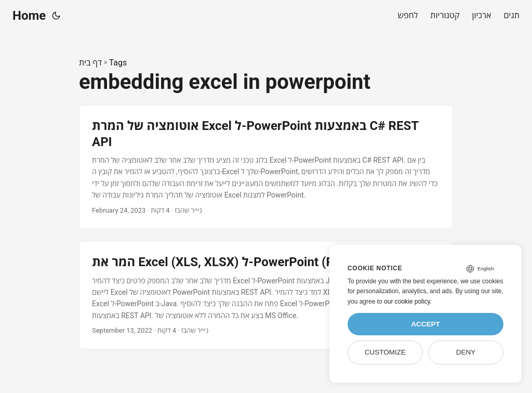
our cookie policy (407, 302)
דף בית (90, 63)
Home (29, 16)
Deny (466, 352)
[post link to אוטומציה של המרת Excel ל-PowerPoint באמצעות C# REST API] (266, 167)
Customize (385, 352)
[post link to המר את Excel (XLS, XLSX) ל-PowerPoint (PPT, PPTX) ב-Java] (266, 295)
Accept (425, 324)
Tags (118, 63)
